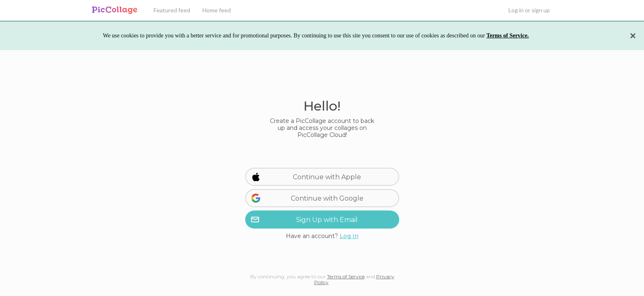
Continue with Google (307, 198)
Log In (349, 236)
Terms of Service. (507, 36)
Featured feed (172, 10)
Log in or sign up (529, 10)
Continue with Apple (306, 177)
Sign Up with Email (304, 220)
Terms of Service (346, 276)
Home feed (217, 10)
